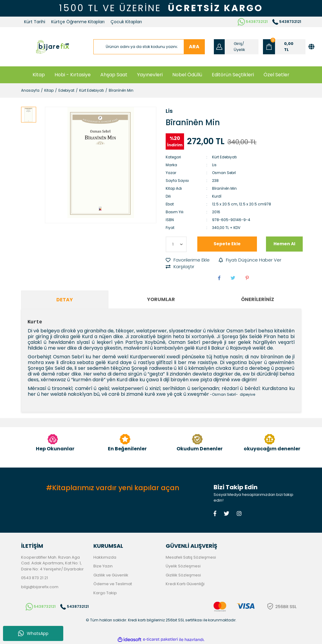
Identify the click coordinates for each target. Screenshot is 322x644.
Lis (169, 111)
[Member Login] (236, 47)
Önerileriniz (258, 299)
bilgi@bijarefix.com (40, 587)
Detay (65, 300)
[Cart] (284, 47)
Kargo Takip (105, 593)
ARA (194, 47)
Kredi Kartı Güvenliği (185, 584)
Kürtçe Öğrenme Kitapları (78, 22)
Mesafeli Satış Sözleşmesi (191, 557)
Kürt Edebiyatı (224, 157)
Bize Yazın (103, 566)
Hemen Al (284, 244)
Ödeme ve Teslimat (113, 584)
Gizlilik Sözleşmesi (183, 575)
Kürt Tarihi (35, 22)
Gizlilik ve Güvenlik (111, 575)
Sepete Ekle (227, 244)
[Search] (149, 47)
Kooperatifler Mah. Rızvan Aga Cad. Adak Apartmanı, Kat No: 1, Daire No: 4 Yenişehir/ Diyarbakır (52, 563)
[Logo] (52, 47)
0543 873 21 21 (34, 578)
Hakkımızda (105, 557)
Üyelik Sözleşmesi (183, 566)
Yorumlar (161, 299)
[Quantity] (176, 244)
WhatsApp (33, 633)
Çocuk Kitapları (126, 22)
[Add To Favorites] (188, 260)
